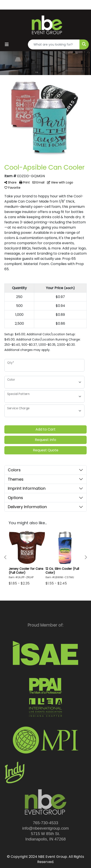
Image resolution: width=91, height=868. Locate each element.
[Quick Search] (54, 44)
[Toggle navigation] (7, 44)
